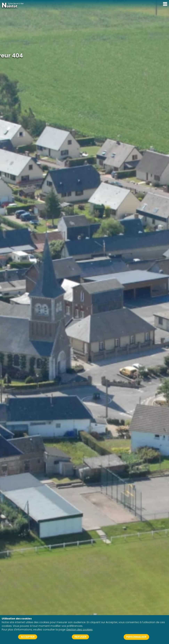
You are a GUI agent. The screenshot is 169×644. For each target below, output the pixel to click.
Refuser (80, 637)
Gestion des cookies (79, 630)
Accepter (28, 637)
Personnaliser (136, 637)
